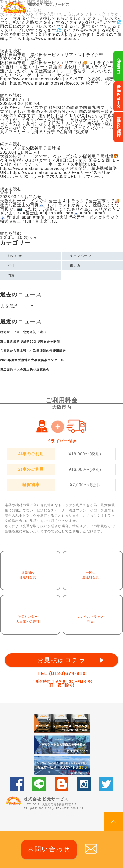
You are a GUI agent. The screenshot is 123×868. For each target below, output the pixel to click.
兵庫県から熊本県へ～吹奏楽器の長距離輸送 (33, 351)
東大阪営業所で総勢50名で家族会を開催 (30, 342)
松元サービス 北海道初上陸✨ (23, 332)
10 (20, 237)
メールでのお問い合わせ (118, 96)
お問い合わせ (49, 849)
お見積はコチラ (62, 660)
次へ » (30, 237)
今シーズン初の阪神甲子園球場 (30, 148)
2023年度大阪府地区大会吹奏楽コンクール (32, 360)
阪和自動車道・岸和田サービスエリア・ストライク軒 (52, 55)
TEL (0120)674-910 (61, 673)
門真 (11, 276)
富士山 (6, 193)
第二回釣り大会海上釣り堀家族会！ (26, 370)
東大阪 (75, 266)
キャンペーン (80, 256)
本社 (11, 266)
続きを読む (11, 51)
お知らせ (15, 256)
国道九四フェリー (17, 99)
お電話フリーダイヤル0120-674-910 (118, 127)
